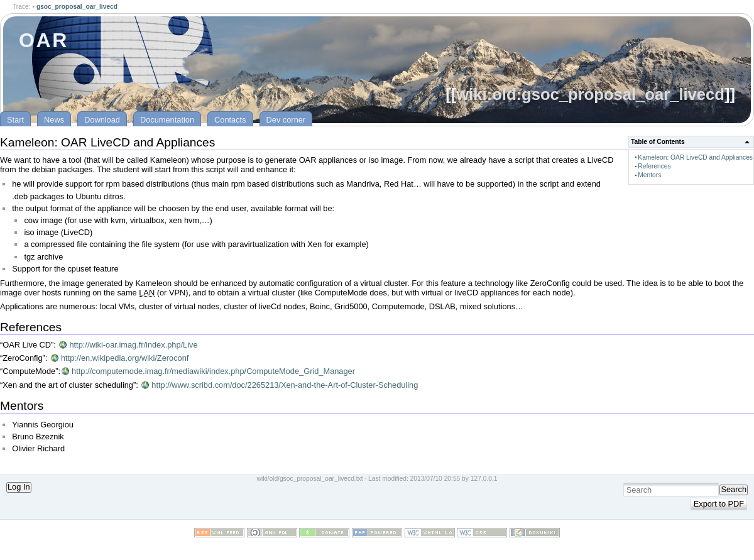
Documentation (167, 120)
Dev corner (286, 120)
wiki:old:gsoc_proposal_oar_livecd (590, 94)
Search (734, 489)
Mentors (649, 175)
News (54, 120)
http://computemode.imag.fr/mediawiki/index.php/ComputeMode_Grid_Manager (213, 371)
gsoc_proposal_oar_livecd (77, 7)
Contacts (230, 120)
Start (15, 120)
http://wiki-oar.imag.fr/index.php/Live (133, 345)
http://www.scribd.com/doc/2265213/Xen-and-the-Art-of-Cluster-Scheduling (285, 385)
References (654, 166)
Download (102, 120)
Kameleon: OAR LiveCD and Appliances (695, 157)
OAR (44, 40)
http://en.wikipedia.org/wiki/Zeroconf (125, 358)
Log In (19, 487)
